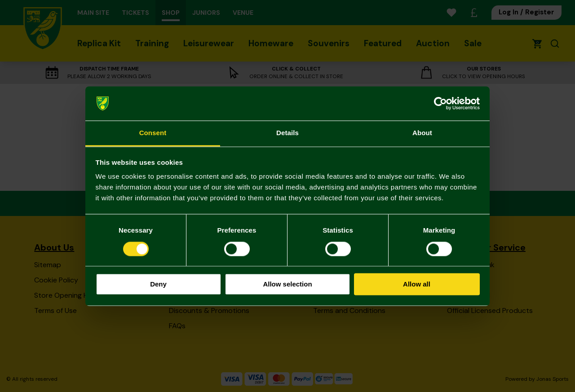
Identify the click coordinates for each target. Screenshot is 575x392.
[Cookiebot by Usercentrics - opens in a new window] (440, 103)
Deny (158, 284)
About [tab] (422, 133)
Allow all (417, 284)
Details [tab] (287, 133)
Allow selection (287, 284)
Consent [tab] (153, 133)
